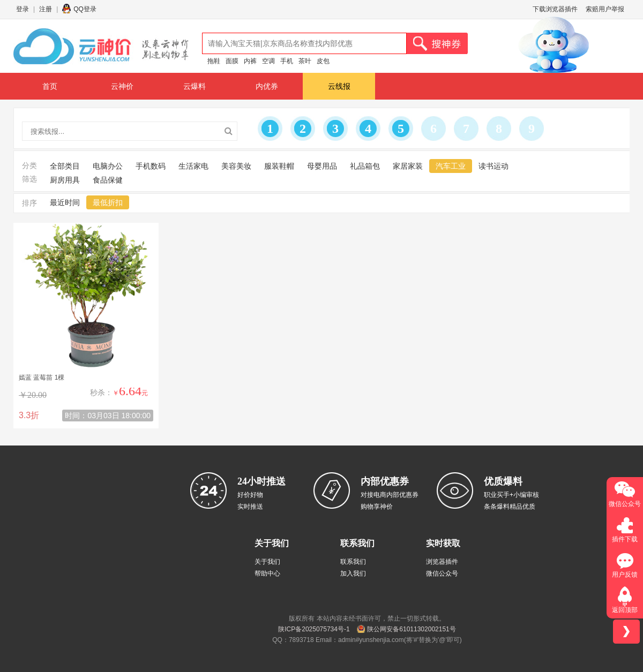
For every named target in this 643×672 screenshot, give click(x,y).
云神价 (122, 86)
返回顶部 (625, 610)
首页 (50, 86)
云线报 (339, 86)
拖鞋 (214, 61)
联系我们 (353, 562)
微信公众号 (442, 573)
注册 (46, 9)
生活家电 (193, 166)
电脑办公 (108, 166)
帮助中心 (267, 573)
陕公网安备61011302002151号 (411, 629)
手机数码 (151, 166)
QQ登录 (85, 9)
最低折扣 (108, 202)
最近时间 (65, 202)
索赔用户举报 (605, 9)
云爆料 (195, 86)
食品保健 (108, 180)
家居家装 (408, 166)
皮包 (323, 61)
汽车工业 (451, 166)
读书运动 (494, 166)
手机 (287, 61)
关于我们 (267, 562)
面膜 (232, 61)
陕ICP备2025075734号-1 (314, 629)
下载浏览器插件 (555, 9)
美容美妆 (236, 166)
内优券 (267, 86)
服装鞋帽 (279, 166)
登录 (23, 9)
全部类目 (65, 166)
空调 (268, 61)
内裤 (250, 61)
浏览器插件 (442, 562)
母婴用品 (322, 166)
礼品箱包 (365, 166)
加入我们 (353, 573)
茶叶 (305, 61)
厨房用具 (65, 180)
